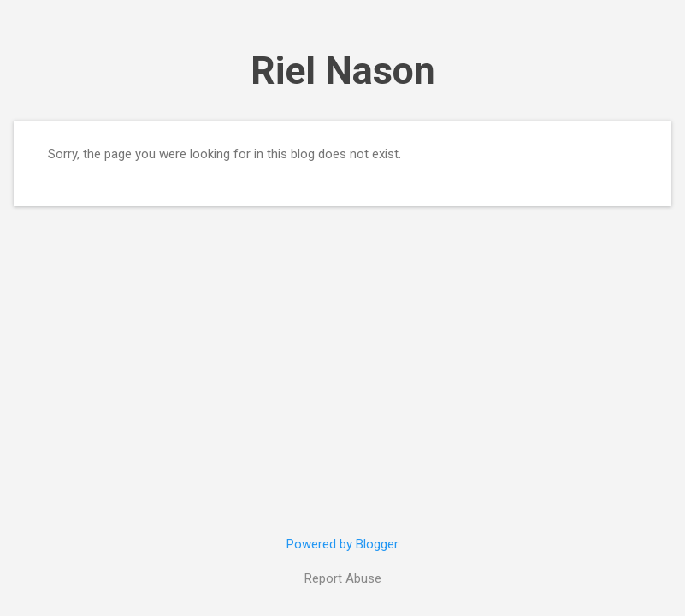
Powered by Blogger (342, 544)
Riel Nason (343, 71)
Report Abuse (343, 578)
